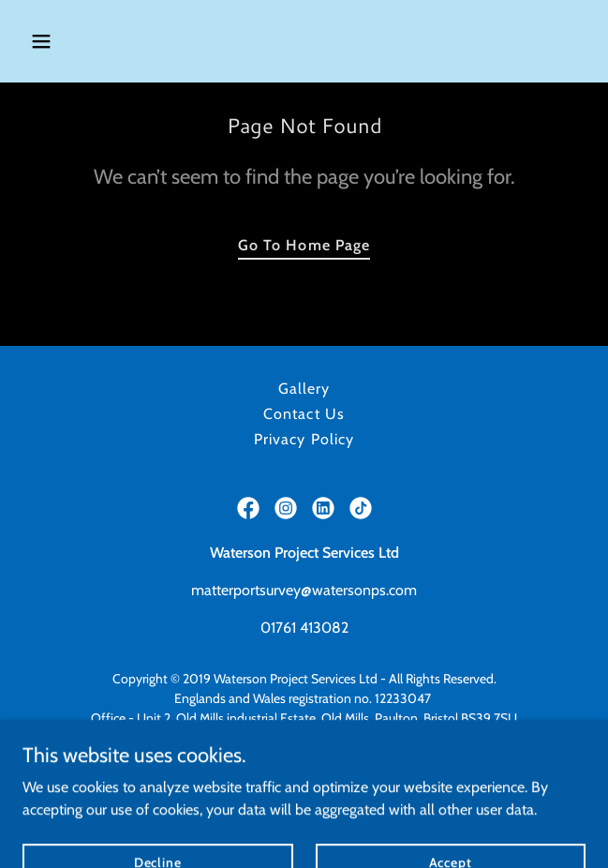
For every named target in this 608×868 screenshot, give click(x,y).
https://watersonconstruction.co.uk (304, 777)
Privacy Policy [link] (304, 439)
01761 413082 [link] (304, 628)
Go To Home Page (304, 245)
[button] (87, 41)
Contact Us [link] (304, 414)
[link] (248, 508)
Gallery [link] (304, 389)
